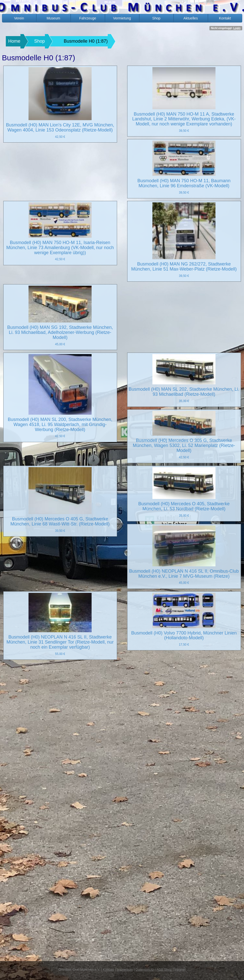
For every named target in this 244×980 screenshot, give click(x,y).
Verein (19, 18)
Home (14, 41)
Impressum (125, 970)
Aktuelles (191, 18)
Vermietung (122, 18)
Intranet (180, 970)
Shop (156, 18)
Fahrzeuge (88, 18)
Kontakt (225, 18)
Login (237, 28)
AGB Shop (164, 970)
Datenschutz (145, 970)
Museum (53, 18)
